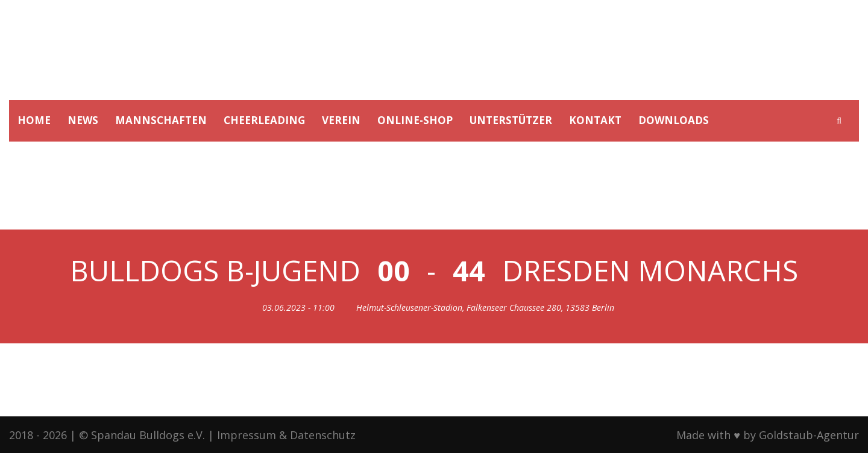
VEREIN (341, 120)
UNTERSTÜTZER (511, 120)
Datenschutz (323, 435)
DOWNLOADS (674, 120)
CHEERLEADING (264, 120)
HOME (34, 120)
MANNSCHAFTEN (161, 120)
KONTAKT (595, 120)
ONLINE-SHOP (415, 120)
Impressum (247, 435)
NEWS (83, 120)
